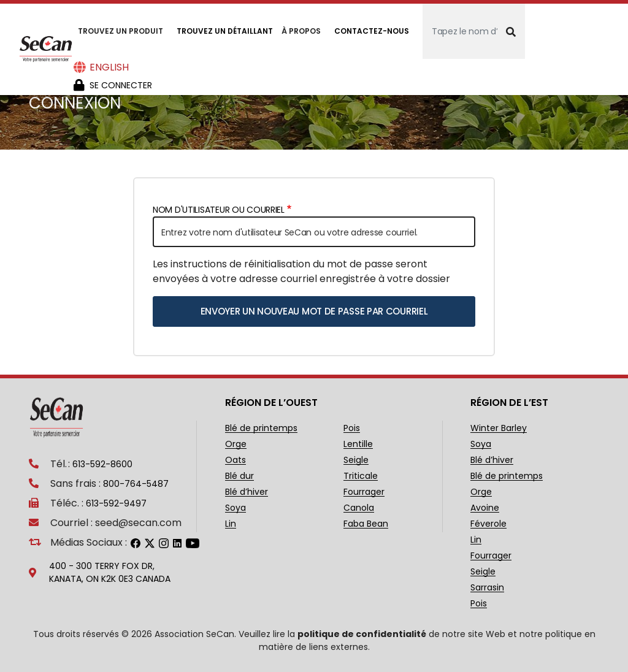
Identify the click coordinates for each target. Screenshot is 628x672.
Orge (236, 444)
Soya (235, 508)
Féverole (488, 524)
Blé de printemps (261, 428)
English (109, 67)
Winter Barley (499, 428)
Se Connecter (121, 85)
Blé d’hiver (247, 492)
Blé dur (239, 476)
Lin (231, 524)
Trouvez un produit (121, 31)
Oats (235, 460)
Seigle (356, 460)
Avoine (485, 508)
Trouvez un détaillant (225, 31)
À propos (301, 31)
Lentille (358, 444)
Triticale (361, 476)
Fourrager (364, 492)
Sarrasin (487, 588)
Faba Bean (366, 524)
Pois (352, 428)
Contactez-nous (372, 31)
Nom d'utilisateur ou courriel (219, 210)
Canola (359, 508)
